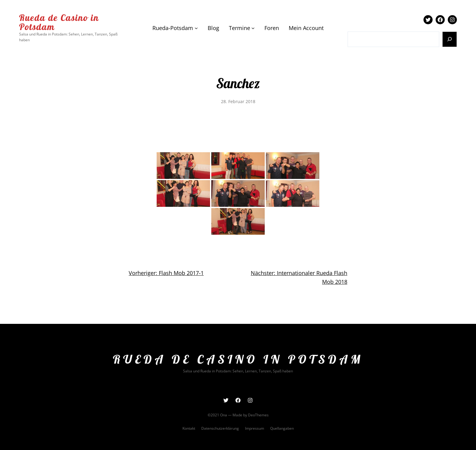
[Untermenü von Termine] (253, 28)
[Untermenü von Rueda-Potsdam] (196, 28)
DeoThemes (258, 415)
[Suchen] (450, 39)
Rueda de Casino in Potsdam (59, 22)
